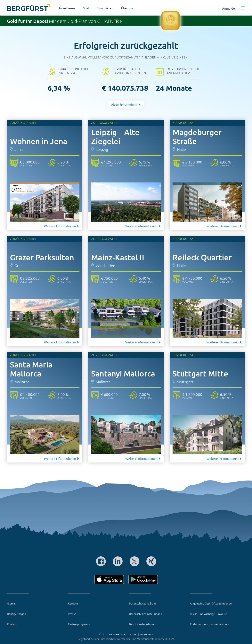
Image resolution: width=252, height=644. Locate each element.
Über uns (127, 8)
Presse (72, 614)
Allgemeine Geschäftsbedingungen (212, 603)
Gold (86, 8)
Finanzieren (105, 8)
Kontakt (12, 624)
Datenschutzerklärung (143, 603)
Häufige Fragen (16, 614)
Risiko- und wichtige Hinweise (208, 614)
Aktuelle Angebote (126, 104)
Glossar (11, 603)
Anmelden (229, 8)
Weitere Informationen (62, 226)
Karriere (73, 603)
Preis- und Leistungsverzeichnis (209, 624)
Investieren (67, 8)
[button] (243, 9)
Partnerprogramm (79, 624)
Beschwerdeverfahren (143, 624)
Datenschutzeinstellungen (146, 614)
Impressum (146, 634)
